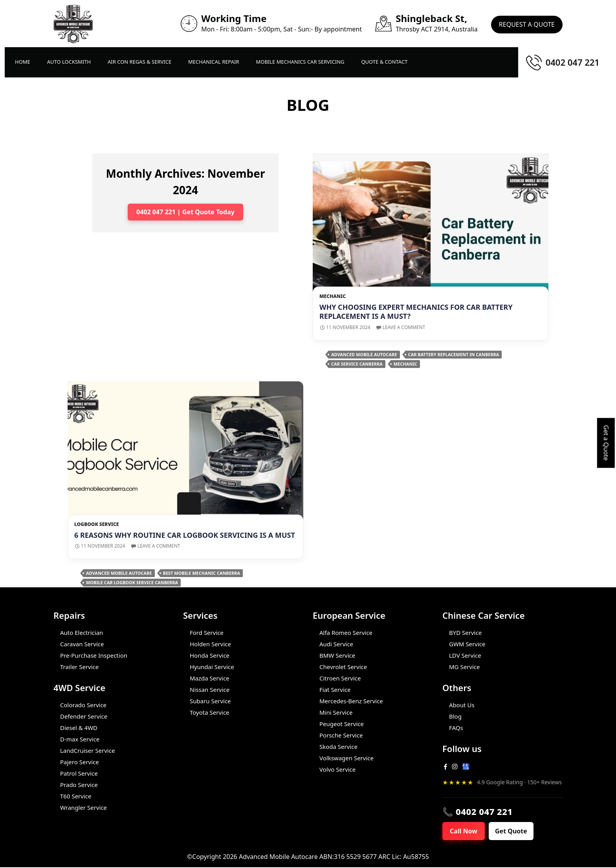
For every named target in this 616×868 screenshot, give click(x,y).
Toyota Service (210, 712)
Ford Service (207, 633)
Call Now (466, 831)
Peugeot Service (342, 724)
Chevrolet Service (343, 667)
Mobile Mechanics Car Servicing (300, 62)
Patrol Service (79, 773)
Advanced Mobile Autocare (364, 354)
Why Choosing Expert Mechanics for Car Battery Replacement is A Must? (416, 312)
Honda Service (210, 655)
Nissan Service (210, 690)
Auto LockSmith (69, 62)
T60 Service (76, 796)
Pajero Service (80, 762)
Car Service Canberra (357, 364)
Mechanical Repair (214, 62)
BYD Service (465, 633)
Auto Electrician (82, 633)
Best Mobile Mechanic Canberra (202, 573)
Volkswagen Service (346, 758)
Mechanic (333, 296)
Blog (455, 716)
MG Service (464, 667)
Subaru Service (210, 701)
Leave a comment (404, 327)
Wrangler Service (83, 807)
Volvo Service (337, 769)
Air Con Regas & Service (139, 62)
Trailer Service (79, 667)
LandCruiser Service (87, 750)
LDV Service (465, 655)
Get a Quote (606, 443)
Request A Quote (527, 24)
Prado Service (79, 785)
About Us (462, 705)
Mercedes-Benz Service (351, 701)
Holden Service (210, 644)
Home (23, 62)
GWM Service (467, 644)
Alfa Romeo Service (346, 633)
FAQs (456, 728)
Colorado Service (83, 705)
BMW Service (337, 655)
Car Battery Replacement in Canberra (454, 354)
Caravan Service (82, 644)
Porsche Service (341, 735)
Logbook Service (96, 524)
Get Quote (516, 831)
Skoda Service (338, 747)
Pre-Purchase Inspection (94, 655)
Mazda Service (210, 678)
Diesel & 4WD (79, 728)
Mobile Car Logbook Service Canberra (132, 582)
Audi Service (336, 644)
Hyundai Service (212, 667)
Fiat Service (335, 690)
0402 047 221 (573, 62)
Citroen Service (340, 678)
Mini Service (336, 712)
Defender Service (84, 716)
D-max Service (80, 739)
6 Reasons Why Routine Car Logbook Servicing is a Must (185, 535)
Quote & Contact (384, 62)
